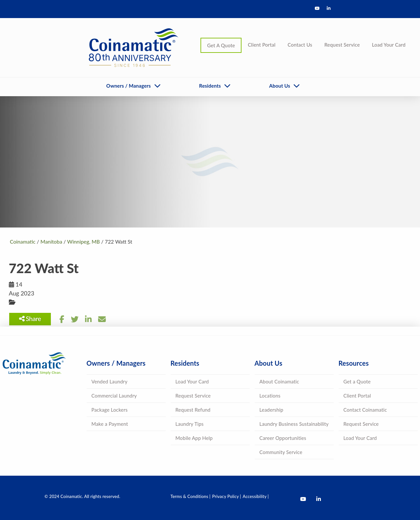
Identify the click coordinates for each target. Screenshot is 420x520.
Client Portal (262, 45)
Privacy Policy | (227, 496)
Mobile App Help (194, 438)
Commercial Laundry (114, 396)
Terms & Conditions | (191, 496)
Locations (270, 396)
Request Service (342, 45)
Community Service (281, 452)
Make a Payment (110, 424)
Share (31, 318)
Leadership (272, 410)
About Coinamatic (279, 381)
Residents (210, 86)
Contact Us (300, 45)
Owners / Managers (129, 86)
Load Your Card (389, 45)
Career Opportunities (283, 438)
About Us (280, 86)
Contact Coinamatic (365, 410)
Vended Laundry (110, 381)
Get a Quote (357, 381)
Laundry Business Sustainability (294, 424)
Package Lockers (110, 410)
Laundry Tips (190, 424)
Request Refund (193, 410)
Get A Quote (221, 45)
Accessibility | (256, 496)
